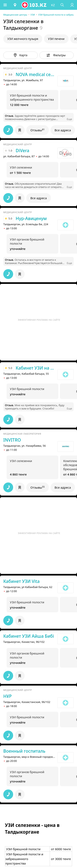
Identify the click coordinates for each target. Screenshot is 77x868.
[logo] (34, 5)
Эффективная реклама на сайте (39, 320)
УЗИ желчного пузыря (23, 39)
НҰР (7, 696)
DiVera (22, 151)
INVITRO (12, 440)
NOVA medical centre (35, 74)
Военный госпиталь (24, 751)
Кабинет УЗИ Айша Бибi (29, 636)
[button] (5, 5)
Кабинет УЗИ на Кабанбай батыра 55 (35, 368)
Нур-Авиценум (31, 218)
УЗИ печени (56, 39)
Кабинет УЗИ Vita (21, 581)
